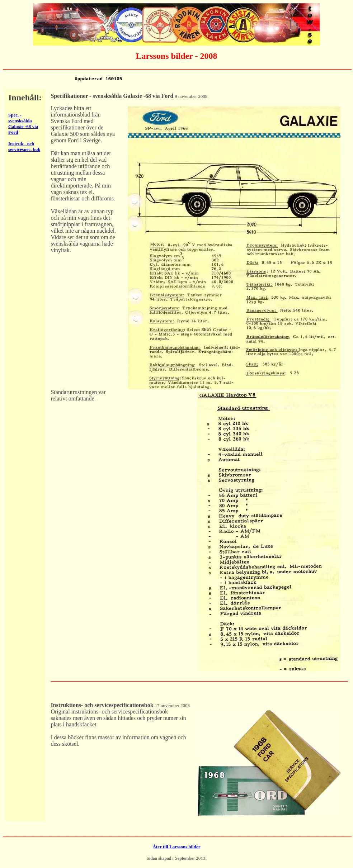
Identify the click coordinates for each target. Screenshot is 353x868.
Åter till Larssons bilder (176, 848)
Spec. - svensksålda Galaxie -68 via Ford (23, 125)
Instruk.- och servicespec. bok (24, 148)
